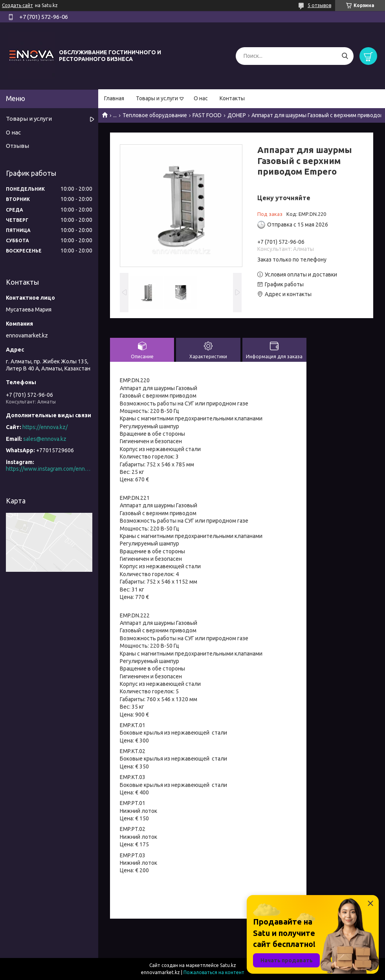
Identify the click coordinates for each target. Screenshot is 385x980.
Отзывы (17, 146)
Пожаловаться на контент (214, 972)
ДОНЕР (237, 115)
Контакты (232, 98)
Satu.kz (228, 965)
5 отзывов (319, 5)
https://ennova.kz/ (45, 427)
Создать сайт (17, 5)
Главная (114, 98)
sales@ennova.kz (45, 439)
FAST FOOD (207, 115)
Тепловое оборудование (155, 115)
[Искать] (345, 56)
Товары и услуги (157, 98)
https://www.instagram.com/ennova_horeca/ (49, 469)
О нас (201, 98)
